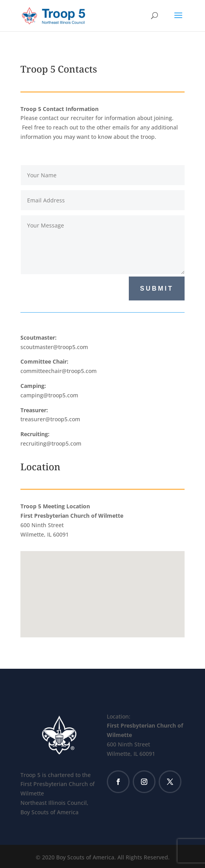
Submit (156, 288)
